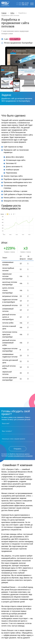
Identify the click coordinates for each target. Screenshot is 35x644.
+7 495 (22, 3)
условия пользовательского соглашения (20, 456)
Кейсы (12, 13)
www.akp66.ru (15, 39)
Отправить (18, 449)
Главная (4, 13)
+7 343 (22, 5)
